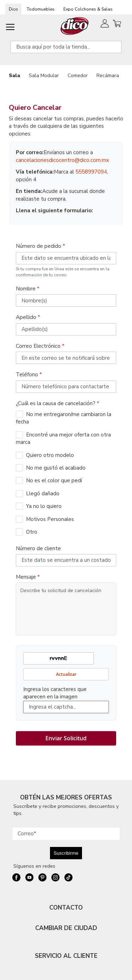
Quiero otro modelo (50, 455)
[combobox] (66, 47)
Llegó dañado (43, 494)
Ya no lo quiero (44, 506)
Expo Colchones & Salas (88, 9)
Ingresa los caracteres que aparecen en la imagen (55, 693)
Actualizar (66, 674)
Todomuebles (41, 9)
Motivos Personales (50, 519)
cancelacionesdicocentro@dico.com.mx (62, 160)
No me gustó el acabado (56, 468)
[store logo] (75, 26)
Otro (32, 532)
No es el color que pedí (54, 480)
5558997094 (91, 172)
